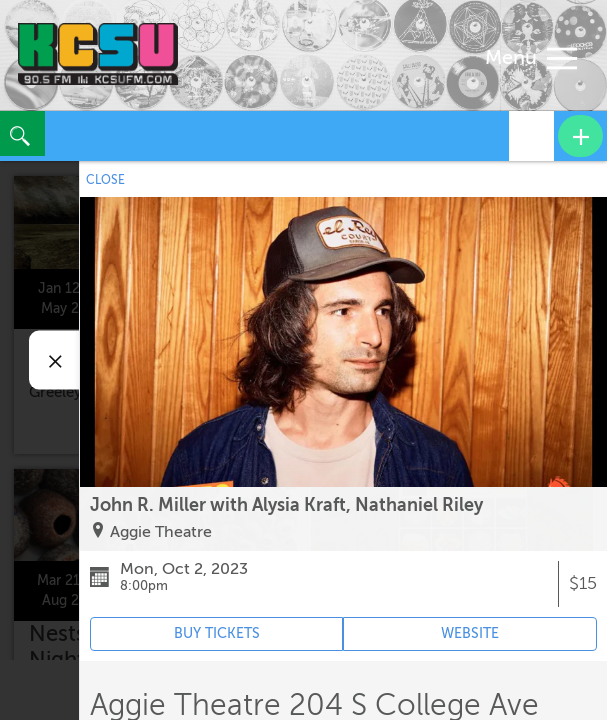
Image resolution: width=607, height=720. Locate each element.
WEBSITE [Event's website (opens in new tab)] (470, 633)
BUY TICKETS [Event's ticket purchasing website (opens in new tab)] (217, 633)
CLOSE (105, 180)
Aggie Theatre (161, 532)
